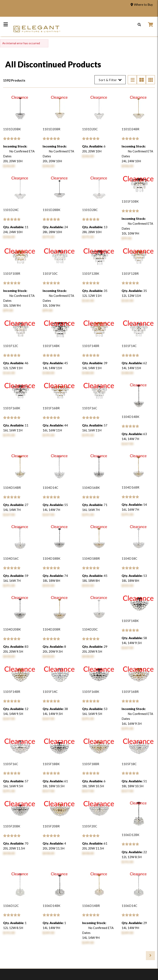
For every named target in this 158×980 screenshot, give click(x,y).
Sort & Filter (110, 80)
